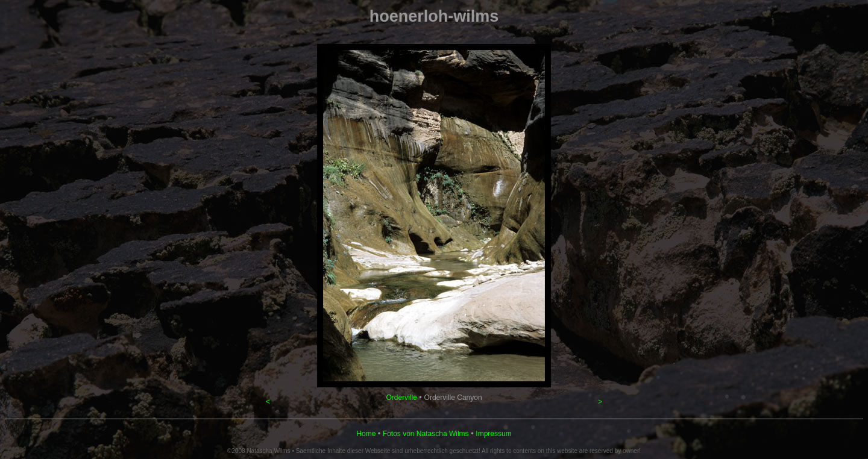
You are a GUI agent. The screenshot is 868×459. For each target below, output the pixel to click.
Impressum (493, 434)
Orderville (401, 398)
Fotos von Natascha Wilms (426, 434)
